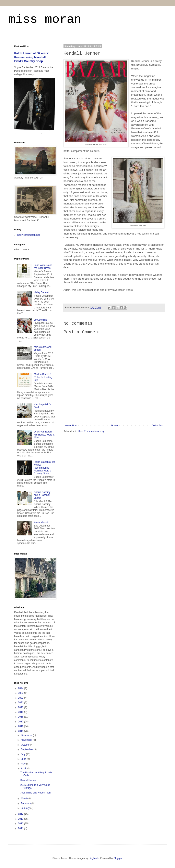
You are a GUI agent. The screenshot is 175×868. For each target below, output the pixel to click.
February (26, 803)
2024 (21, 688)
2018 (21, 717)
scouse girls (40, 320)
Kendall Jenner (28, 780)
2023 (21, 693)
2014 (21, 814)
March (25, 799)
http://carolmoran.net (28, 235)
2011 (21, 828)
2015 (21, 731)
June (24, 759)
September (27, 749)
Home (115, 426)
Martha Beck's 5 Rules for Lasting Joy (43, 377)
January (26, 808)
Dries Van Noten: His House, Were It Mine (44, 435)
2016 (21, 726)
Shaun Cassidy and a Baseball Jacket (42, 495)
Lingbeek (94, 858)
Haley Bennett (42, 292)
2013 (21, 819)
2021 (21, 703)
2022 (21, 698)
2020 (21, 707)
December (27, 735)
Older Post (158, 426)
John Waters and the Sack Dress (43, 267)
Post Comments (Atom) (91, 431)
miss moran (45, 19)
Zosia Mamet (41, 522)
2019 (21, 712)
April (24, 769)
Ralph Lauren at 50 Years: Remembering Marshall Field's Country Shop (32, 57)
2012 (21, 824)
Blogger (118, 858)
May (24, 764)
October (26, 745)
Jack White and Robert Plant (36, 793)
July (24, 754)
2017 (21, 722)
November (27, 740)
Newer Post (71, 426)
